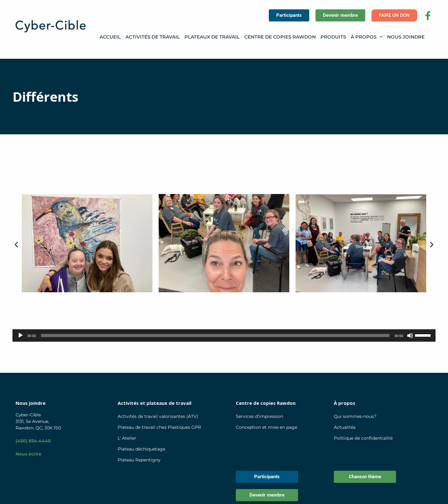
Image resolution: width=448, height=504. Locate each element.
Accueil (110, 37)
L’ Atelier (127, 438)
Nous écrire (28, 454)
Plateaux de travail (212, 37)
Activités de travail (153, 37)
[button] (16, 244)
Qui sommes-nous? (355, 416)
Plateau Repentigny (139, 460)
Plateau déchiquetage (141, 449)
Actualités (345, 427)
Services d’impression (259, 416)
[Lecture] (21, 335)
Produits (333, 37)
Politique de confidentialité (363, 438)
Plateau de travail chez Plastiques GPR (159, 427)
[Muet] (410, 335)
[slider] (215, 335)
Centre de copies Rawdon (280, 37)
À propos (366, 37)
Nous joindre (406, 37)
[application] (224, 335)
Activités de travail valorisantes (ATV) (158, 416)
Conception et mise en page (266, 427)
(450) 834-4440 (33, 441)
